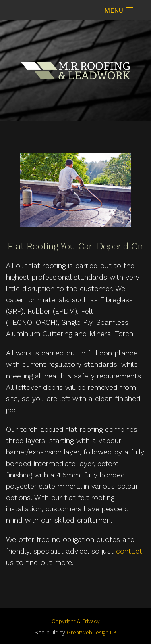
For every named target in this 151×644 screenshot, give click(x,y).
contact (129, 551)
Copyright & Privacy (76, 621)
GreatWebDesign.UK (92, 632)
